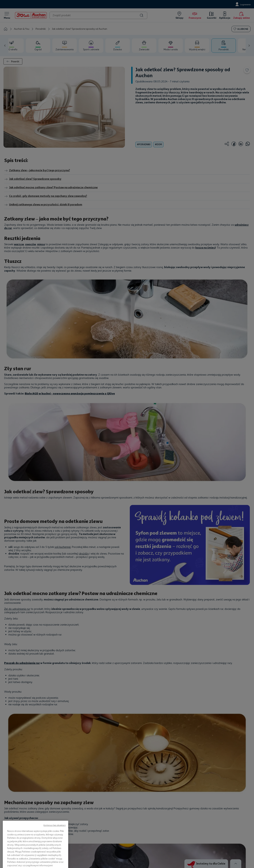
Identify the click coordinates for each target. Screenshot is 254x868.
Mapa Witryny (94, 828)
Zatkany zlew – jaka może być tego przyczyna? (37, 171)
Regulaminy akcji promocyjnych (149, 816)
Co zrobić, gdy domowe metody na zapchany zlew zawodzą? (46, 196)
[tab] (38, 46)
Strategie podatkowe (144, 845)
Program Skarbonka (51, 822)
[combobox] (98, 15)
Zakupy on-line (48, 805)
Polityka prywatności (144, 805)
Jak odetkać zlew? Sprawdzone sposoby (33, 179)
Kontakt (183, 805)
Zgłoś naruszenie (188, 833)
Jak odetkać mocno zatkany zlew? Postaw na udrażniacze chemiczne (51, 188)
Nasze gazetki (47, 811)
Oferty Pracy (93, 811)
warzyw (19, 244)
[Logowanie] (243, 4)
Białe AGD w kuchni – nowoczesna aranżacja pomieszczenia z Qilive (70, 311)
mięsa (41, 244)
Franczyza (92, 822)
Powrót (13, 61)
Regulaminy (139, 811)
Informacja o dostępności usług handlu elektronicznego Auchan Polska (150, 825)
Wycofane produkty (143, 839)
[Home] (31, 15)
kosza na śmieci (205, 248)
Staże (89, 816)
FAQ (181, 816)
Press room (92, 805)
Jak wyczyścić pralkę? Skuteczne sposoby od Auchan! (61, 677)
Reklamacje (139, 834)
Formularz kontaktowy (191, 811)
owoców (31, 244)
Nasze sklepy (47, 816)
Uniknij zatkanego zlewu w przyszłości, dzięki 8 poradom (43, 205)
